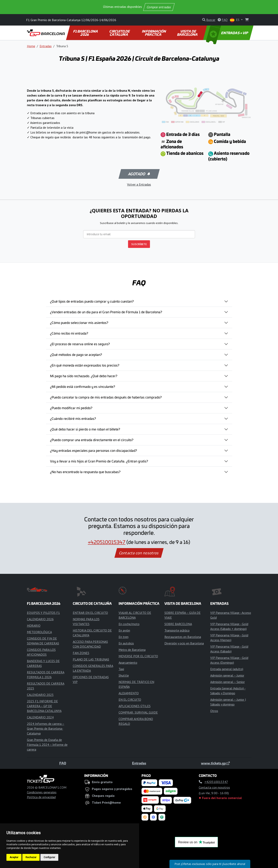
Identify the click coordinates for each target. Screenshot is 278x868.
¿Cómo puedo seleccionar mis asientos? (79, 323)
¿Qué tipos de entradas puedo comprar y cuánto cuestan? (92, 301)
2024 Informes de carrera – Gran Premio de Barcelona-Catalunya (46, 728)
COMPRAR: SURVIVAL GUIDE (138, 712)
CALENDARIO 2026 (40, 619)
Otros (214, 711)
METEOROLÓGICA (39, 632)
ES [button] (235, 20)
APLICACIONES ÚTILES (135, 706)
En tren (124, 637)
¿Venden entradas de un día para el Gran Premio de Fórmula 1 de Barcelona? (106, 312)
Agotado (139, 174)
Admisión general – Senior (228, 682)
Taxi (121, 669)
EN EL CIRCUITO (130, 700)
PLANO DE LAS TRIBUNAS (91, 659)
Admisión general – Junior (227, 675)
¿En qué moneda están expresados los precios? (85, 365)
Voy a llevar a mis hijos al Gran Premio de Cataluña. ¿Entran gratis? (99, 461)
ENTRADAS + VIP (227, 33)
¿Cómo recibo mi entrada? (69, 333)
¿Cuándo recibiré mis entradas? (73, 418)
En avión (124, 630)
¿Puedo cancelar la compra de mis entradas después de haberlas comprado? (106, 397)
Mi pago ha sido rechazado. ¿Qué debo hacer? (84, 376)
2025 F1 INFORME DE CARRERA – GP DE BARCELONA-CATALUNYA (44, 706)
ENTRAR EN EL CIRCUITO (90, 613)
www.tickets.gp (215, 763)
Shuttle (124, 675)
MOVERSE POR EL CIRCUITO (138, 656)
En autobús (126, 643)
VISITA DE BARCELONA (188, 33)
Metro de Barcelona (132, 650)
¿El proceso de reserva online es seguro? (80, 344)
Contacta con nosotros (139, 553)
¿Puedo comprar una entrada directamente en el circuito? (92, 440)
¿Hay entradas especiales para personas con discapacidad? (93, 450)
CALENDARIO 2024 (40, 717)
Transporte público (177, 630)
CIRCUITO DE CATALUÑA (120, 33)
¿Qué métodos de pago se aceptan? (76, 354)
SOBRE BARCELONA (178, 624)
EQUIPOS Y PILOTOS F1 (43, 613)
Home (31, 46)
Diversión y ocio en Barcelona (184, 643)
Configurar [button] (49, 857)
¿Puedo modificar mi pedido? (71, 408)
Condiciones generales (42, 792)
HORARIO (34, 626)
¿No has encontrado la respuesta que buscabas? (85, 472)
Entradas (46, 46)
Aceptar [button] (14, 857)
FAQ (63, 763)
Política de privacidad (41, 797)
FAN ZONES (81, 653)
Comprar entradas (159, 7)
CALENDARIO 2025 (40, 695)
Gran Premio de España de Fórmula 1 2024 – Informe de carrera (47, 745)
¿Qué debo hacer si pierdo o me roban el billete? (85, 429)
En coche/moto (129, 624)
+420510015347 (107, 542)
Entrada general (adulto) (227, 669)
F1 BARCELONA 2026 (86, 33)
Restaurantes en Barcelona (183, 637)
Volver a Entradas (139, 184)
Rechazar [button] (31, 857)
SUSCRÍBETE (139, 244)
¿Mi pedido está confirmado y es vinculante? (83, 386)
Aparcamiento (128, 663)
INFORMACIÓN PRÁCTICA (154, 33)
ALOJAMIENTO (129, 693)
